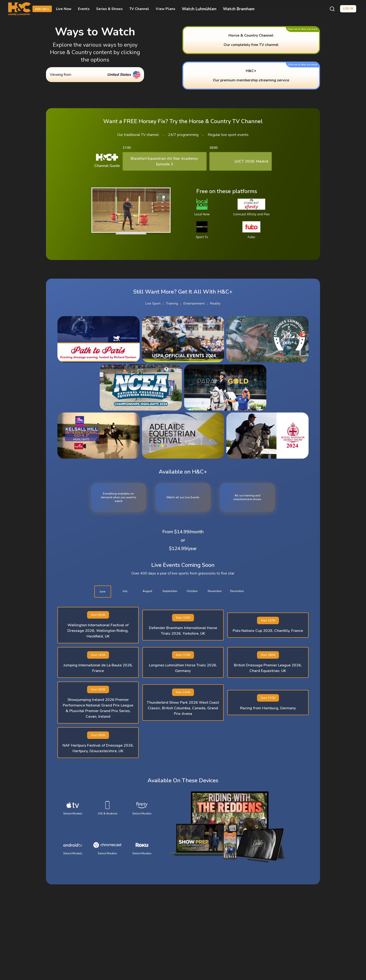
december (237, 591)
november (215, 591)
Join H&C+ (42, 9)
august (147, 591)
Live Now (64, 9)
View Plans (165, 9)
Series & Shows (109, 9)
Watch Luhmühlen (199, 9)
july (125, 591)
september (170, 591)
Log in (348, 9)
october (192, 591)
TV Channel (139, 9)
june (103, 592)
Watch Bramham (239, 9)
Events (84, 9)
